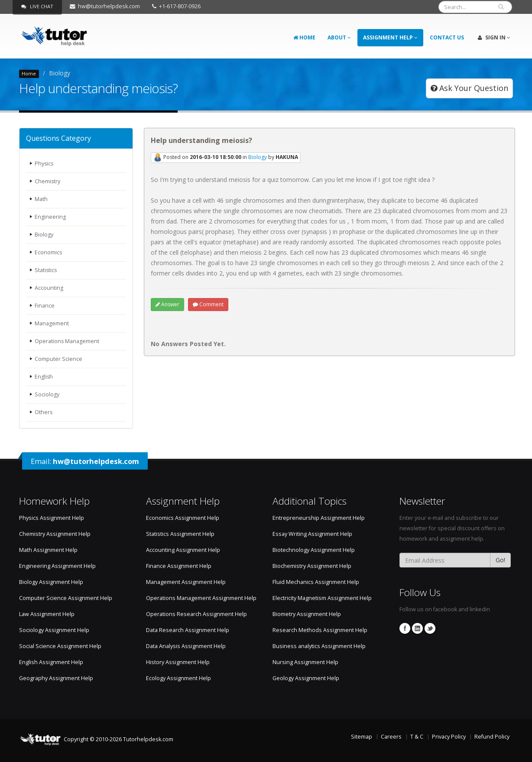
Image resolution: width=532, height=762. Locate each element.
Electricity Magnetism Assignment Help (322, 598)
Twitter (430, 628)
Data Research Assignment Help (188, 630)
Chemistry (48, 181)
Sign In (494, 37)
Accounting (49, 288)
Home (304, 37)
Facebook (405, 628)
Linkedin (417, 628)
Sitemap (362, 737)
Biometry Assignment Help (307, 614)
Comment (208, 304)
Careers (391, 737)
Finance (45, 306)
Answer (167, 304)
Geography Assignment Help (56, 678)
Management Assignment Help (186, 582)
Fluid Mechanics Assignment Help (316, 582)
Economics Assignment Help (183, 518)
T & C (417, 737)
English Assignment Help (51, 662)
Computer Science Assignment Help (66, 598)
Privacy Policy (449, 737)
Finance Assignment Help (179, 566)
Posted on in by (226, 158)
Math (41, 199)
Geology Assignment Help (306, 678)
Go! (500, 560)
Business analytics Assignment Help (319, 646)
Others (44, 412)
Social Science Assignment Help (60, 646)
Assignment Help (390, 37)
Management (52, 323)
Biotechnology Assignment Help (314, 550)
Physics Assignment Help (52, 518)
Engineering (50, 217)
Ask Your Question (469, 88)
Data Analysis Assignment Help (186, 646)
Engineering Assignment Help (57, 566)
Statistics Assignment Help (180, 534)
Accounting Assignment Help (183, 550)
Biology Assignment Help (51, 582)
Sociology (47, 394)
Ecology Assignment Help (178, 678)
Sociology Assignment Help (54, 630)
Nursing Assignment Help (305, 662)
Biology (44, 235)
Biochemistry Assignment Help (312, 566)
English (44, 377)
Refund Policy (492, 737)
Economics (49, 252)
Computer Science (58, 359)
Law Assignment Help (47, 614)
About (339, 37)
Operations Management (67, 341)
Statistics (46, 270)
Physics (44, 164)
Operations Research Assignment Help (196, 614)
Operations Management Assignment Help (201, 598)
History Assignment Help (178, 662)
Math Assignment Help (48, 550)
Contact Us (447, 37)
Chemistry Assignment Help (55, 534)
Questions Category (58, 138)
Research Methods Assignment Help (320, 630)
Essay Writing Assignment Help (312, 534)
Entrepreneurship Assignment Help (319, 518)
